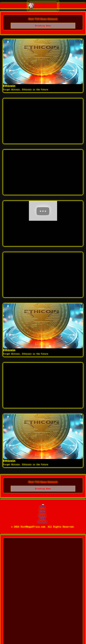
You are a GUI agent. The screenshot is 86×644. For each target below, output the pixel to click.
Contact (42, 521)
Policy (42, 515)
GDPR (42, 518)
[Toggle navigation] (43, 505)
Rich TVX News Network (43, 19)
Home (42, 507)
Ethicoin (9, 86)
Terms (42, 513)
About (42, 510)
